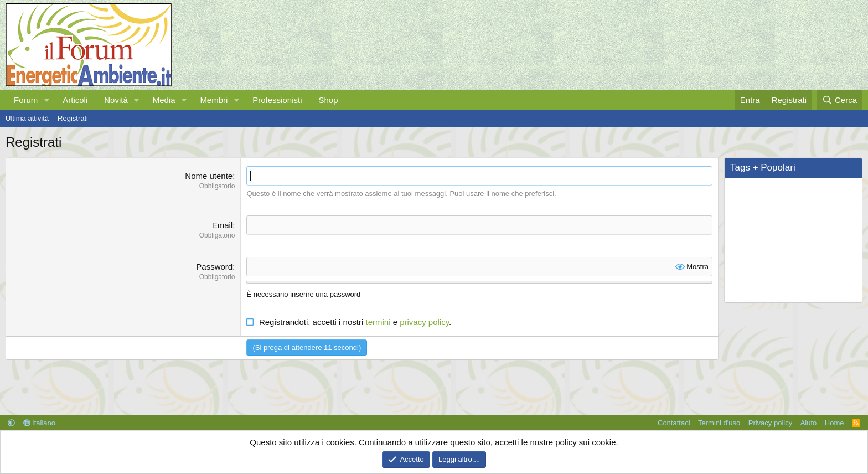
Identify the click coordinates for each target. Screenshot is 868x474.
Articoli (75, 100)
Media (164, 100)
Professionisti (277, 100)
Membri (214, 100)
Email (223, 225)
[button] (46, 100)
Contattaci (674, 423)
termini (378, 322)
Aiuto (809, 423)
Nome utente (209, 176)
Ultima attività (27, 118)
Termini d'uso (719, 423)
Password (214, 267)
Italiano (40, 423)
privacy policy (424, 322)
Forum (26, 100)
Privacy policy (770, 423)
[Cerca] (839, 100)
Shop (328, 100)
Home (835, 423)
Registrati (73, 118)
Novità (116, 100)
